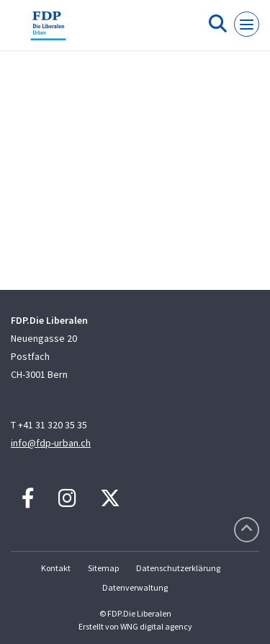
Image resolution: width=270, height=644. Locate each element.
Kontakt (56, 568)
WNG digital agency (156, 626)
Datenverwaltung (135, 587)
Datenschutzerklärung (178, 568)
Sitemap (103, 568)
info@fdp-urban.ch (51, 443)
